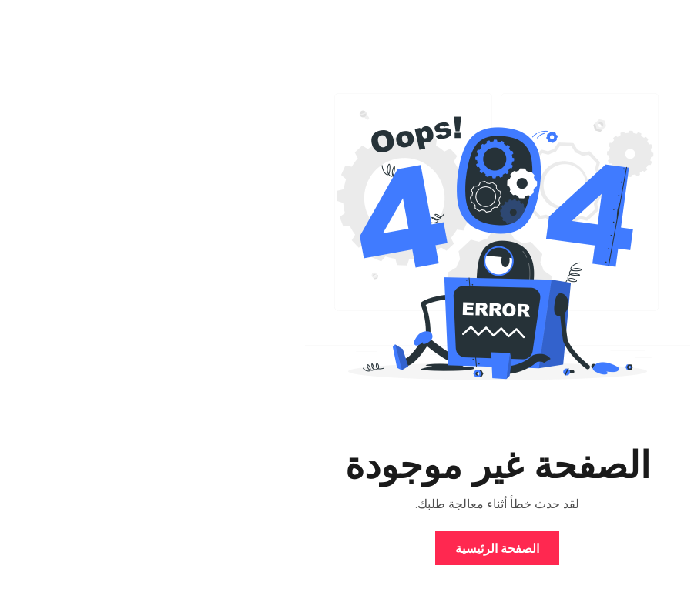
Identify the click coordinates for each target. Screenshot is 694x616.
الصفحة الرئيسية (347, 548)
